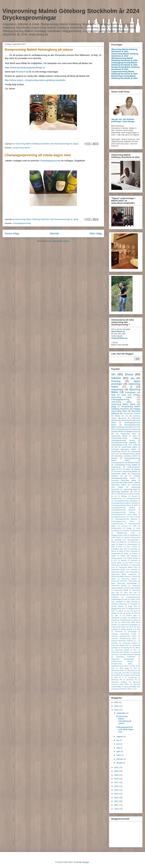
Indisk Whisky (116, 537)
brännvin (135, 595)
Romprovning (123, 429)
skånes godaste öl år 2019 (131, 629)
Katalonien (134, 542)
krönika (128, 613)
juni (118, 744)
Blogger (86, 862)
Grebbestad (134, 535)
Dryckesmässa (116, 528)
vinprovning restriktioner (126, 657)
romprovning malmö (21, 148)
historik (121, 611)
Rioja (121, 551)
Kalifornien (123, 542)
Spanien (124, 560)
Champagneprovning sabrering (126, 519)
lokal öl (118, 616)
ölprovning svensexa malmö (126, 456)
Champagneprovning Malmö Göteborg (125, 503)
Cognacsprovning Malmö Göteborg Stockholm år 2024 (124, 73)
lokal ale (137, 613)
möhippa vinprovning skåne (126, 410)
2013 (117, 798)
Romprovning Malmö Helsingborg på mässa (39, 50)
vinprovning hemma (119, 451)
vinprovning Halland (130, 643)
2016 (135, 492)
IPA (113, 434)
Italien (128, 469)
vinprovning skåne (121, 402)
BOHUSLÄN (122, 494)
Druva (129, 374)
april (119, 751)
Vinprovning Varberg (119, 586)
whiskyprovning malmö (131, 454)
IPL (120, 469)
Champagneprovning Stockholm (123, 510)
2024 (117, 702)
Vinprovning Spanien (129, 579)
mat (116, 447)
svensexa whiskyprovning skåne (124, 639)
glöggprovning (132, 431)
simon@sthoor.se (119, 338)
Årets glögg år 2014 (128, 668)
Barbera (114, 458)
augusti (120, 736)
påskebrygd (126, 620)
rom (127, 416)
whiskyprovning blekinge (122, 661)
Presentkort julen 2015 (119, 549)
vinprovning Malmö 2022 (120, 645)
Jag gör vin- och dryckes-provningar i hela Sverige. (123, 120)
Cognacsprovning (117, 524)
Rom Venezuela (132, 551)
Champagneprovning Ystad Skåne (124, 514)
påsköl (136, 620)
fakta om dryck (119, 395)
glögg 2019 (133, 606)
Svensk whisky (117, 563)
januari (120, 763)
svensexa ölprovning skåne (124, 480)
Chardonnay (116, 467)
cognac (133, 599)
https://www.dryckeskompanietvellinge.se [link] (25, 68)
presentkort (115, 620)
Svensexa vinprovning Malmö (126, 471)
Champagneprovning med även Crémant (126, 517)
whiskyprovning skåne (122, 664)
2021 (117, 767)
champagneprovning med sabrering (126, 445)
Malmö (121, 544)
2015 (117, 790)
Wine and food (130, 593)
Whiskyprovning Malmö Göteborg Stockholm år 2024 (124, 59)
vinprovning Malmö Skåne (123, 404)
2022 (117, 710)
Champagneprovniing (133, 498)
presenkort (134, 618)
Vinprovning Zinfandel (133, 588)
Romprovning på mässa (120, 554)
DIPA (135, 526)
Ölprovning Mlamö (118, 671)
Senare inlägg (12, 233)
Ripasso (137, 469)
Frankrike (126, 531)
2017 (117, 782)
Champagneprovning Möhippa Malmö (126, 462)
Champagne (130, 392)
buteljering (115, 597)
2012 (117, 801)
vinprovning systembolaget (123, 659)
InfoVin (116, 378)
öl (131, 387)
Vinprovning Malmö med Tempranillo (124, 572)
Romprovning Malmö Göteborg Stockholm (126, 408)
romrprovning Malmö (119, 627)
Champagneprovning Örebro (123, 521)
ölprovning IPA (117, 680)
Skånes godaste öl (118, 558)
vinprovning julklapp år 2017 (126, 650)
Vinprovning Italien (119, 474)
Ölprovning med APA (122, 673)
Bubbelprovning (117, 498)
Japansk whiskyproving (132, 537)
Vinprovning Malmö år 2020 (124, 436)
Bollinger (124, 496)
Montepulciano (132, 544)
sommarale (119, 632)
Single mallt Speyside (129, 556)
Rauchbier (134, 549)
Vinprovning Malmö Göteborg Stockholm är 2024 (125, 55)
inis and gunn (132, 611)
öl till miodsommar (130, 677)
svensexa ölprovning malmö (124, 449)
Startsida (54, 233)
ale (126, 476)
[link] (22, 72)
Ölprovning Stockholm (120, 492)
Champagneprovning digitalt (126, 465)
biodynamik (115, 595)
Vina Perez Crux (132, 563)
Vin (113, 374)
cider (126, 599)
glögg (114, 406)
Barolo (131, 494)
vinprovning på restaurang (131, 655)
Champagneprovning (50, 161)
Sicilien (114, 556)
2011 (117, 805)
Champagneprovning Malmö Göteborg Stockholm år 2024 (124, 64)
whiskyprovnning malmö (120, 666)
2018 (117, 779)
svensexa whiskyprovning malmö (124, 636)
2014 (117, 794)
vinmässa (115, 643)
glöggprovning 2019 (118, 609)
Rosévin (135, 554)
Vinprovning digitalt (121, 590)
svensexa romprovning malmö (124, 634)
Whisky (117, 416)
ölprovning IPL (132, 680)
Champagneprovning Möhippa (123, 508)
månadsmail (115, 618)
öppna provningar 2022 (132, 687)
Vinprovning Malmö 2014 (128, 567)
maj (118, 748)
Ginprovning (136, 531)
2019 (117, 775)
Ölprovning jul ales (134, 671)
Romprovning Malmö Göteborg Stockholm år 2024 (125, 68)
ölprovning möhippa (119, 682)
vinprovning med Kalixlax (120, 652)
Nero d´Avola (132, 547)
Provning (116, 381)
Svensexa (134, 560)
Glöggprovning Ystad (126, 533)
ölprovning (125, 420)
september (121, 713)
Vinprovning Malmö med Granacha (124, 570)
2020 (117, 771)
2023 (113, 494)
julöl (121, 613)
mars (119, 755)
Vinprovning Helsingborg (120, 565)
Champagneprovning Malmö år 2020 (124, 505)
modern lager (132, 616)
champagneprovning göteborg (124, 442)
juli (118, 740)
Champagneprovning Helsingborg (126, 501)
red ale (114, 622)
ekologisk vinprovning (119, 604)
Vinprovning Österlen (132, 413)
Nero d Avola (117, 547)
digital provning (132, 602)
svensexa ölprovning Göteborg (122, 641)
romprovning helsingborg (129, 625)
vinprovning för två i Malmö (131, 648)
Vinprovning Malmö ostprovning (124, 574)
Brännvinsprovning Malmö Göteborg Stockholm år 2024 (124, 77)
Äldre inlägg (96, 233)
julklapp (114, 613)
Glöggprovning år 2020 (119, 535)
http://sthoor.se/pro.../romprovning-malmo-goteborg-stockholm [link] (35, 80)
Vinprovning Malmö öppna (120, 576)
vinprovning (117, 390)
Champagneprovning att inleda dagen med (38, 155)
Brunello (134, 496)
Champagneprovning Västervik (123, 512)
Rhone (114, 551)
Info (132, 378)
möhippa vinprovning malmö (126, 396)
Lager (113, 544)
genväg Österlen (117, 606)
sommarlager (132, 632)
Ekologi (129, 528)
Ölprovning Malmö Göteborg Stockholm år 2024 (124, 50)
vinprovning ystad (130, 489)
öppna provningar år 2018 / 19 (124, 689)
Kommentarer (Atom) (61, 241)
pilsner (125, 618)
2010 (117, 809)
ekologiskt (134, 604)
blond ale (125, 595)
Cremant (124, 526)
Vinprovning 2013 (128, 434)
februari (120, 759)
